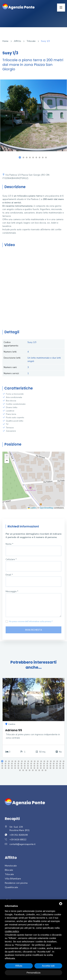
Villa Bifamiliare (13, 879)
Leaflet (32, 508)
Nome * (9, 544)
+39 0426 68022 (18, 840)
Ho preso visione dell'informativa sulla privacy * (31, 621)
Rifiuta (19, 966)
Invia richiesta (34, 630)
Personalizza (34, 973)
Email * (9, 575)
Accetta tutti (48, 966)
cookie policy (12, 931)
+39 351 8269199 (19, 835)
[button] (7, 456)
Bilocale (9, 870)
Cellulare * (11, 559)
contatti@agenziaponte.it (22, 844)
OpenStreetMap (46, 508)
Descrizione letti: (12, 358)
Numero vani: (10, 367)
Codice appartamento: (11, 344)
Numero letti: (10, 352)
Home (5, 41)
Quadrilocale (11, 887)
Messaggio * (12, 591)
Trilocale (31, 41)
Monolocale (11, 866)
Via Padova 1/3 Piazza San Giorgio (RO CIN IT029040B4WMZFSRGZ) (26, 177)
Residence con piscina (16, 883)
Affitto (17, 41)
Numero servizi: (11, 373)
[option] (33, 118)
